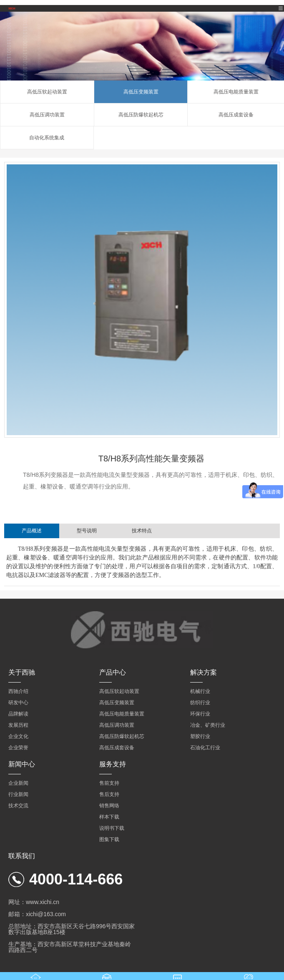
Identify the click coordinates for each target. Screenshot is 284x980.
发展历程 (18, 725)
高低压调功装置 (47, 115)
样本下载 (109, 817)
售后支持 (109, 794)
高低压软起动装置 (47, 92)
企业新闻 (18, 783)
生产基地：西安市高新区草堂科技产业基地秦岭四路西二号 (70, 947)
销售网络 (109, 806)
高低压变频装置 (141, 92)
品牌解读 (18, 714)
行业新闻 (18, 794)
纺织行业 (200, 703)
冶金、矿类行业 (208, 725)
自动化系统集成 (47, 138)
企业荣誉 (18, 748)
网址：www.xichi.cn (34, 902)
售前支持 (109, 783)
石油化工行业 (205, 748)
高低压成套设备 (236, 115)
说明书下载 (112, 828)
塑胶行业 (200, 736)
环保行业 (200, 714)
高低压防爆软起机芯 (141, 115)
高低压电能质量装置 (236, 92)
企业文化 (18, 736)
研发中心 (18, 703)
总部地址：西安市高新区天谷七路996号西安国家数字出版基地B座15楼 (72, 929)
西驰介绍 (18, 691)
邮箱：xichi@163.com (37, 914)
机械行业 (200, 691)
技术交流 (18, 806)
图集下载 (109, 839)
